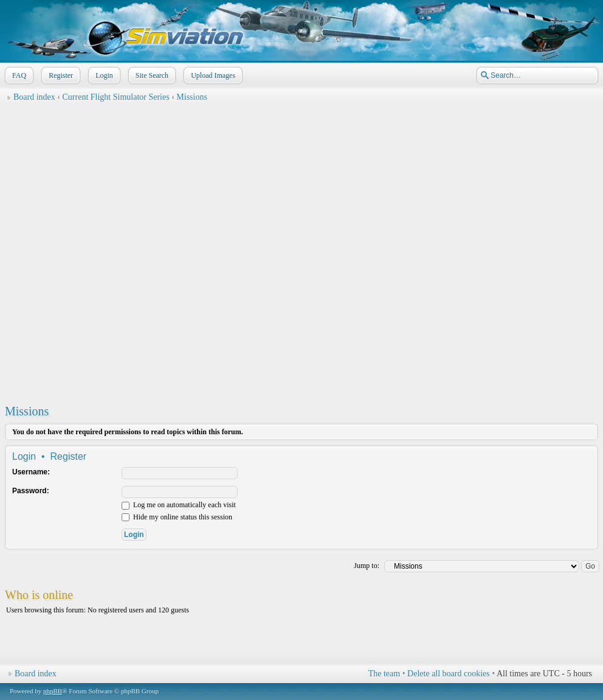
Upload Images (212, 75)
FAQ (18, 75)
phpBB (53, 691)
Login (103, 75)
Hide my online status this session (177, 517)
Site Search (151, 75)
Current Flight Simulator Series (116, 97)
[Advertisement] (143, 250)
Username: (31, 472)
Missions (192, 97)
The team (384, 674)
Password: (31, 491)
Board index (34, 97)
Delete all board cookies (449, 674)
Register (60, 75)
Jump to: (367, 566)
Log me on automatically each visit (179, 505)
